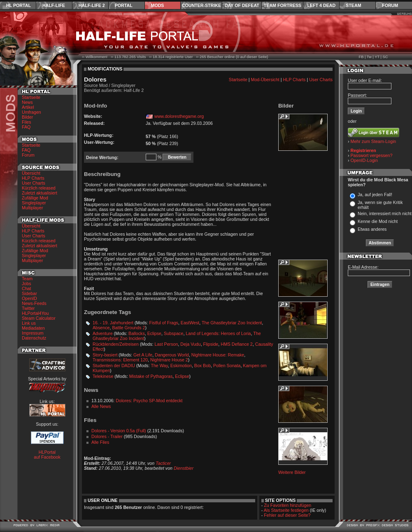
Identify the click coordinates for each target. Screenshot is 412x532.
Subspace (173, 333)
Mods (158, 5)
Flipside (211, 344)
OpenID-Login (364, 160)
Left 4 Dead (321, 5)
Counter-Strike (201, 5)
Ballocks (137, 333)
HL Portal (19, 5)
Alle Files (100, 442)
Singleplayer (34, 203)
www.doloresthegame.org (179, 116)
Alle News (101, 406)
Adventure (103, 333)
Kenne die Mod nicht (378, 221)
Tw (369, 57)
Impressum (33, 333)
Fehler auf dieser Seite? (287, 515)
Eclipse (154, 333)
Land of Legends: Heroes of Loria (218, 333)
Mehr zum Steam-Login (374, 141)
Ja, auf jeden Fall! (375, 195)
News (27, 102)
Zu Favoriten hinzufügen (287, 505)
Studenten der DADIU (114, 366)
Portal (124, 5)
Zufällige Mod (35, 198)
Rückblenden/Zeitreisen (116, 344)
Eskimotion (181, 366)
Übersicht (31, 173)
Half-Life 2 (92, 5)
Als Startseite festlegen (286, 510)
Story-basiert (105, 355)
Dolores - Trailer (107, 436)
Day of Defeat (242, 5)
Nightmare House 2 (169, 360)
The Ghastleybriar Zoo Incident (232, 323)
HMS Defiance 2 (237, 344)
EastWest (190, 323)
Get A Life (143, 355)
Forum (390, 5)
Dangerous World (172, 355)
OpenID (29, 298)
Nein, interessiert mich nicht (385, 213)
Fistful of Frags (163, 323)
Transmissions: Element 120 (120, 360)
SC (385, 57)
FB (361, 57)
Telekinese (103, 376)
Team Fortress (283, 5)
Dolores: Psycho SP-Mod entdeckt (149, 401)
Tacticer (163, 463)
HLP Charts (33, 178)
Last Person (166, 344)
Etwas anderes (372, 229)
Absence (101, 328)
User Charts (34, 183)
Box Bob (203, 366)
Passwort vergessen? (372, 155)
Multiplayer (33, 208)
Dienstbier (184, 468)
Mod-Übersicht (265, 80)
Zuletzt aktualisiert (40, 193)
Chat (27, 288)
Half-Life (54, 5)
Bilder (27, 117)
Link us (29, 323)
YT (377, 57)
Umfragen (31, 112)
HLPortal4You (35, 313)
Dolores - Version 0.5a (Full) (119, 431)
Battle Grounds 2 (128, 328)
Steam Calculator (39, 318)
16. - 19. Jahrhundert (113, 323)
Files (27, 122)
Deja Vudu (190, 344)
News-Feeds (34, 303)
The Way (159, 366)
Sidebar (29, 293)
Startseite (31, 97)
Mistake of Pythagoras (151, 376)
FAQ (26, 127)
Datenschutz (34, 338)
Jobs (27, 284)
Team (27, 279)
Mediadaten (33, 328)
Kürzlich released (39, 188)
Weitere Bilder (292, 472)
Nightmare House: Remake (218, 355)
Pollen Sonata (227, 366)
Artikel (28, 107)
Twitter (28, 308)
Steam (353, 5)
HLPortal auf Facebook (47, 455)
